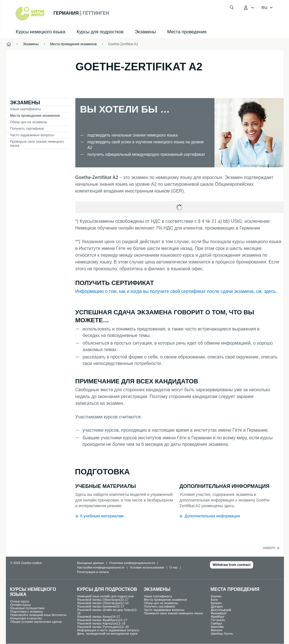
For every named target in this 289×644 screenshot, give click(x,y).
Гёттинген (218, 620)
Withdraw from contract (232, 565)
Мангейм (217, 627)
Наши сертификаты (26, 109)
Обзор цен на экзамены (29, 122)
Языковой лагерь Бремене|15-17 (101, 606)
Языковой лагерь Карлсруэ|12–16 (101, 623)
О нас (174, 567)
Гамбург (216, 623)
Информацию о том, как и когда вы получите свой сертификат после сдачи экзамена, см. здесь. (176, 291)
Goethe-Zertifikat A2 (123, 44)
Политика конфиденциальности (132, 563)
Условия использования (147, 567)
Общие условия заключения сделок (36, 622)
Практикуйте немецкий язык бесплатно (38, 615)
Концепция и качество (26, 618)
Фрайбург (218, 617)
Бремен (216, 603)
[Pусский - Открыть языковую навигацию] (267, 8)
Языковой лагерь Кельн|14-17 (98, 617)
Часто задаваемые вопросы (32, 135)
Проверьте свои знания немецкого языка (37, 144)
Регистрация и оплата (93, 572)
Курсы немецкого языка (40, 32)
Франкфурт (219, 613)
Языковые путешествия (27, 608)
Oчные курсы (20, 601)
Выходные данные (90, 563)
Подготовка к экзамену (27, 611)
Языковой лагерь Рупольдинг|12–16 (103, 627)
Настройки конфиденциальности (101, 567)
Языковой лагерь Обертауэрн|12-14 (103, 603)
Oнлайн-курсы (20, 605)
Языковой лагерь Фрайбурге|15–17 (102, 620)
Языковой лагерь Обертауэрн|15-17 (103, 600)
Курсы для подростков (100, 32)
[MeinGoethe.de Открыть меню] (249, 8)
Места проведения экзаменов (35, 116)
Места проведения (187, 32)
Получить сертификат (27, 129)
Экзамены (145, 32)
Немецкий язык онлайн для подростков (105, 596)
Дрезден (217, 606)
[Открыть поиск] (232, 8)
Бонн (214, 600)
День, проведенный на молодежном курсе (107, 634)
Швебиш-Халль (222, 634)
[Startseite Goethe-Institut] (30, 14)
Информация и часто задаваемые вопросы (108, 630)
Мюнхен (217, 630)
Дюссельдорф (221, 610)
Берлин (216, 596)
